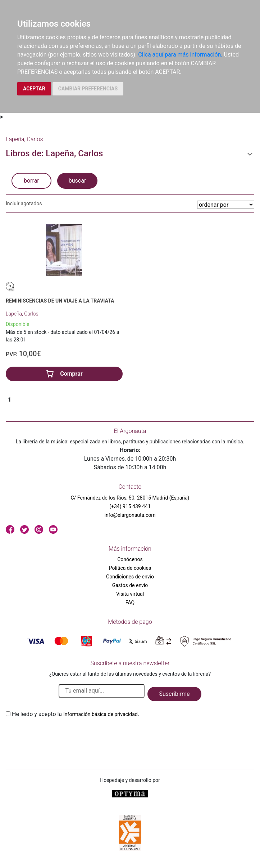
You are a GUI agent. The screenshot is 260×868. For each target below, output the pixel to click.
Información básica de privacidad (101, 714)
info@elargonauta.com (130, 515)
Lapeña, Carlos (22, 314)
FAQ (130, 603)
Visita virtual (130, 594)
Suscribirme (174, 694)
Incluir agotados (24, 203)
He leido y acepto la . (76, 714)
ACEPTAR (34, 89)
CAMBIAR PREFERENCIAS (88, 89)
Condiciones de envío (130, 577)
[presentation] (60, 735)
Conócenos (130, 559)
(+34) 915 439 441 (130, 506)
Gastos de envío (130, 585)
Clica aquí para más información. (180, 55)
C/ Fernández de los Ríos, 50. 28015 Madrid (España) (130, 498)
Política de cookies (130, 568)
